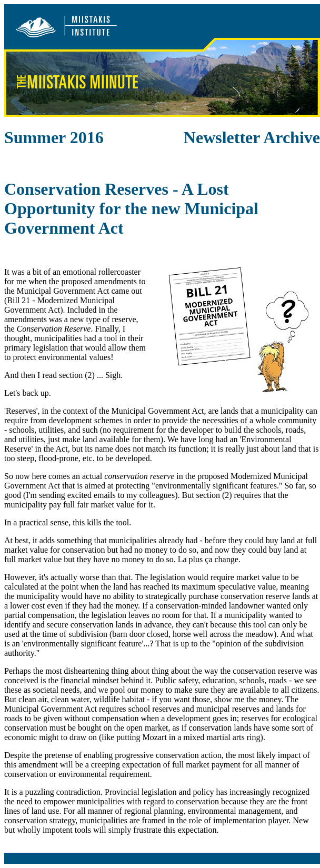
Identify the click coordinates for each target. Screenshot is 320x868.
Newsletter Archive (252, 137)
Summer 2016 (54, 137)
